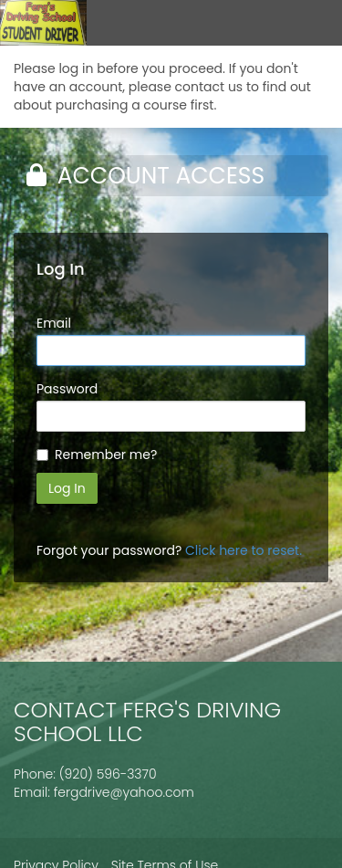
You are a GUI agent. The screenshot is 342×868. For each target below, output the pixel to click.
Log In (67, 488)
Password (67, 389)
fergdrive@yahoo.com (124, 792)
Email (54, 323)
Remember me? (106, 455)
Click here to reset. (244, 550)
